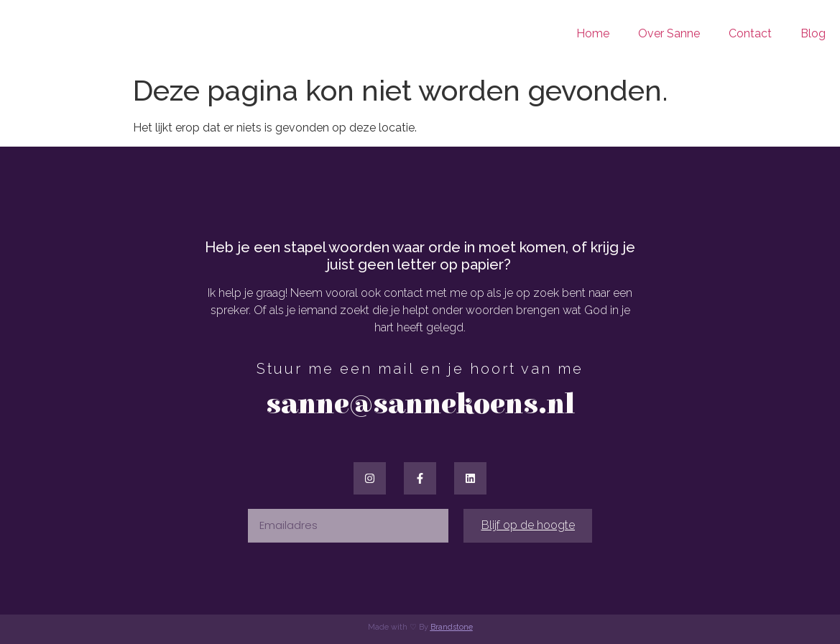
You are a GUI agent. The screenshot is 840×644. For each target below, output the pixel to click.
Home (593, 33)
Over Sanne (669, 33)
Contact (750, 33)
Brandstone (452, 627)
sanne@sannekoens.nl (420, 405)
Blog (813, 33)
